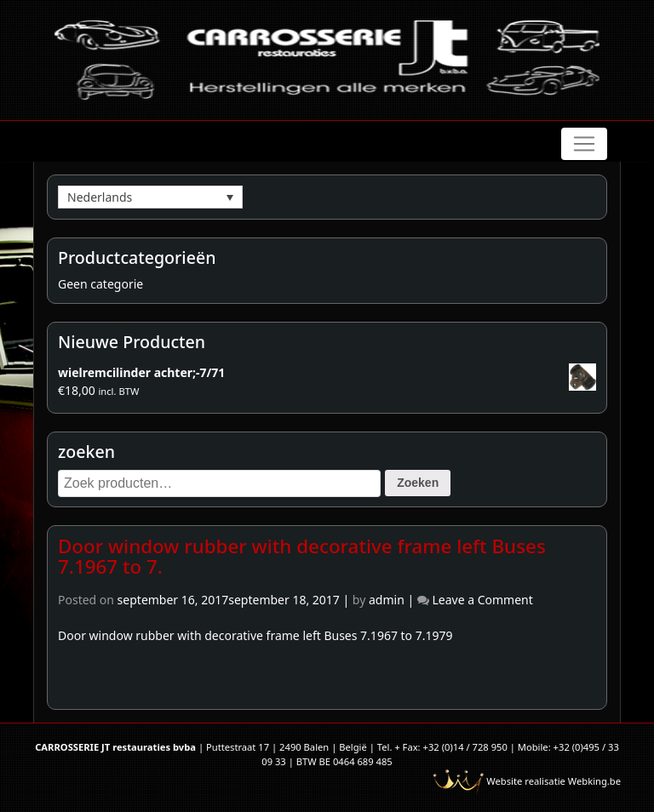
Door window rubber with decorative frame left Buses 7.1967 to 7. (302, 557)
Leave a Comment (482, 600)
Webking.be (594, 781)
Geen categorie (100, 284)
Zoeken (418, 483)
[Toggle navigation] (584, 144)
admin (387, 600)
